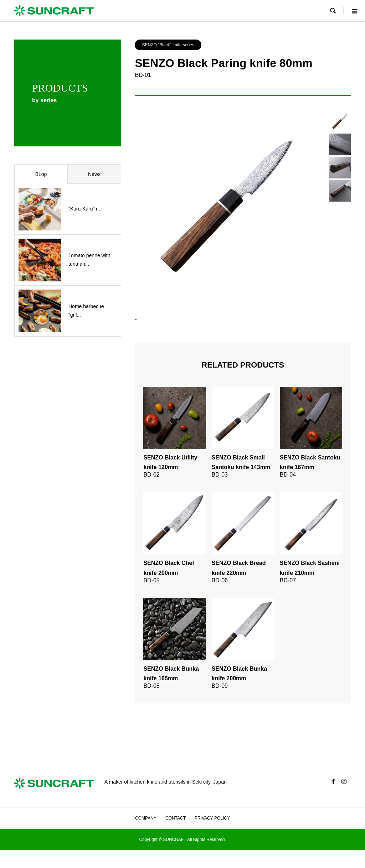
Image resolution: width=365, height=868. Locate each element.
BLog (41, 174)
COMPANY (146, 818)
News (94, 174)
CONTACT (176, 818)
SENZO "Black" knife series (168, 45)
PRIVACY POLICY (212, 818)
